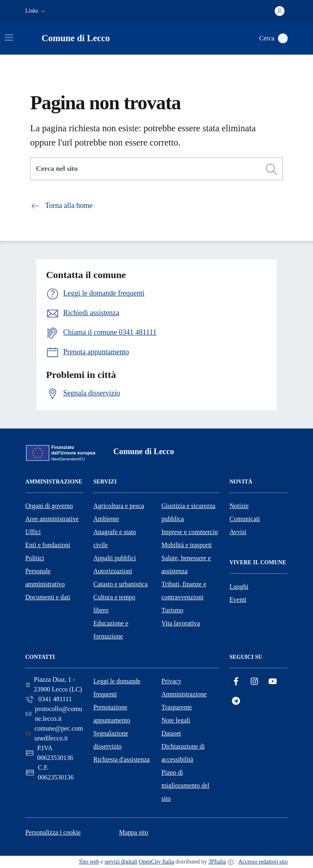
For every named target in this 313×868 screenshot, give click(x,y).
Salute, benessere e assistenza (186, 564)
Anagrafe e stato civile (115, 538)
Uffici (33, 532)
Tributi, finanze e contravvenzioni (184, 591)
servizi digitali (121, 862)
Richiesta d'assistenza (121, 759)
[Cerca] (271, 169)
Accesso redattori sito (263, 862)
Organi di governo (49, 506)
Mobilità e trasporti (187, 545)
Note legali (176, 720)
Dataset (171, 733)
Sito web (89, 862)
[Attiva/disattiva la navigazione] (9, 38)
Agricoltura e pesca (119, 506)
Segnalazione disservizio (111, 740)
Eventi (238, 600)
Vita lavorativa (181, 623)
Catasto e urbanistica (120, 584)
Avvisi (238, 532)
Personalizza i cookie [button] (53, 832)
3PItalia (217, 862)
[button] (36, 11)
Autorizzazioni (113, 571)
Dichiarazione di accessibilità (183, 753)
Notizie (239, 506)
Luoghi (239, 586)
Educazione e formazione (111, 630)
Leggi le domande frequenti (117, 688)
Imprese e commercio (190, 532)
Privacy (171, 681)
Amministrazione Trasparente (184, 701)
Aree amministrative (52, 519)
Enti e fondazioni (48, 545)
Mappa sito (134, 832)
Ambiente (106, 519)
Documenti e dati (48, 597)
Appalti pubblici (115, 558)
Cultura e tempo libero (114, 604)
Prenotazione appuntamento (112, 714)
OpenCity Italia (156, 862)
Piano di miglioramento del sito (185, 785)
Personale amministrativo (45, 578)
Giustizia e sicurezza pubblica (188, 512)
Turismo (172, 610)
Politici (35, 558)
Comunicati (245, 519)
